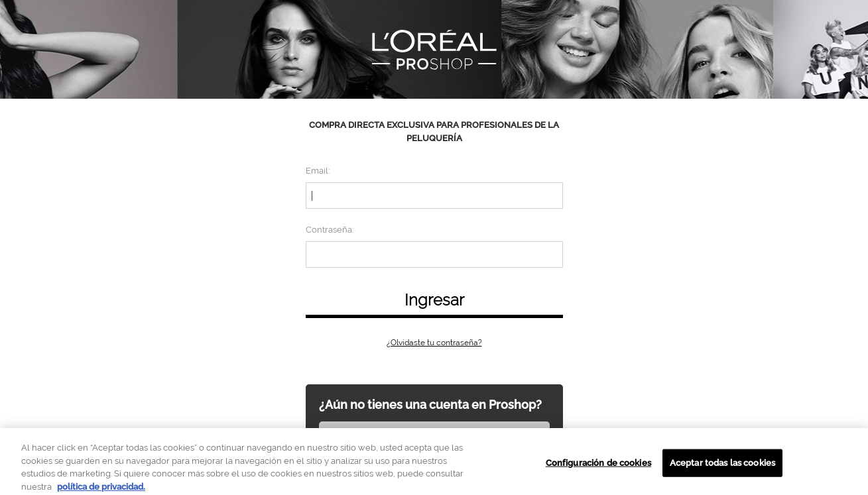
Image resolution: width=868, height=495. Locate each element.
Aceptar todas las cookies (722, 466)
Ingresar (434, 300)
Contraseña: (330, 230)
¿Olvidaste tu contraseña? (434, 343)
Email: (318, 171)
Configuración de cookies (598, 466)
